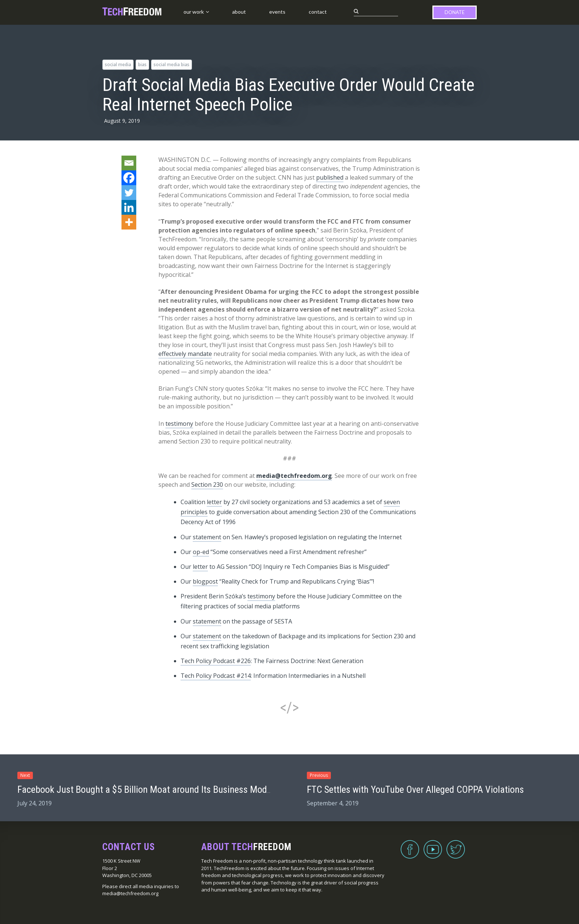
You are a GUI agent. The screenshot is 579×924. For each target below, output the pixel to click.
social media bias (172, 64)
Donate (455, 12)
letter (214, 502)
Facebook (410, 845)
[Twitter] (129, 193)
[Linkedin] (129, 207)
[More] (129, 222)
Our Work (194, 12)
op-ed (201, 552)
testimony (179, 424)
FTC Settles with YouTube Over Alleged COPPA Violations (415, 789)
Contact (318, 12)
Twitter (456, 845)
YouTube (433, 845)
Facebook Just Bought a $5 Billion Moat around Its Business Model (145, 789)
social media (118, 64)
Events (277, 12)
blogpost (205, 581)
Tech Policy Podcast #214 (216, 676)
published (330, 177)
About (239, 12)
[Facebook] (129, 178)
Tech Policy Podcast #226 (216, 661)
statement (207, 537)
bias (142, 64)
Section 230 (207, 485)
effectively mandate (185, 354)
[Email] (129, 163)
